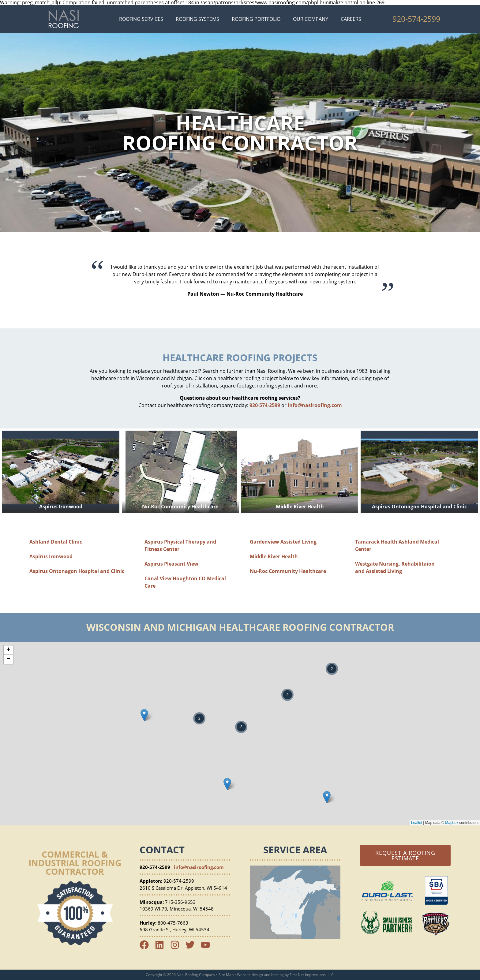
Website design (250, 975)
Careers (351, 19)
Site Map (226, 975)
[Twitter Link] (193, 948)
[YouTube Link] (208, 948)
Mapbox (452, 823)
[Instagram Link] (177, 948)
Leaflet (417, 823)
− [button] (8, 659)
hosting (277, 975)
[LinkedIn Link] (162, 948)
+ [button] (8, 650)
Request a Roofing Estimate (405, 855)
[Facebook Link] (147, 948)
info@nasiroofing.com (315, 405)
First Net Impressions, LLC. (312, 975)
